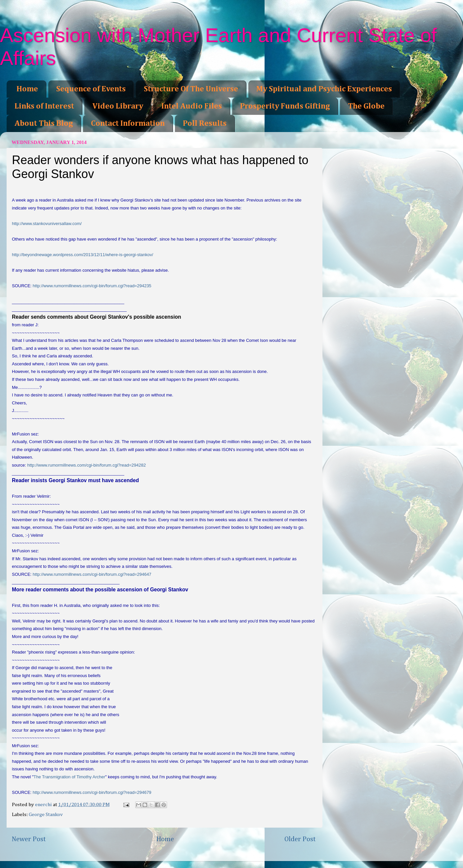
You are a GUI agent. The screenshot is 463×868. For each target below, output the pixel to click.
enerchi (44, 805)
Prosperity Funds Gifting (285, 106)
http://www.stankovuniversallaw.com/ (47, 224)
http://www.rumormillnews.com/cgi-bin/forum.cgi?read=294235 (92, 286)
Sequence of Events (91, 89)
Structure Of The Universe (191, 89)
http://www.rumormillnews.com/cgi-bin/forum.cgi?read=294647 (92, 574)
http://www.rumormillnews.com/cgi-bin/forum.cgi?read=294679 (92, 792)
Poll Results (205, 123)
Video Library (118, 106)
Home (27, 89)
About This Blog (44, 123)
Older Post (300, 839)
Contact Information (128, 123)
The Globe (366, 106)
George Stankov (46, 815)
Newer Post (29, 839)
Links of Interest (44, 106)
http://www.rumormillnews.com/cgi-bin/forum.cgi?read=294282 (86, 465)
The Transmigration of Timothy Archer (69, 777)
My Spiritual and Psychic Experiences (324, 89)
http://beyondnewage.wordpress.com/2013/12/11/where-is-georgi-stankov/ (83, 255)
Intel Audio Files (192, 106)
